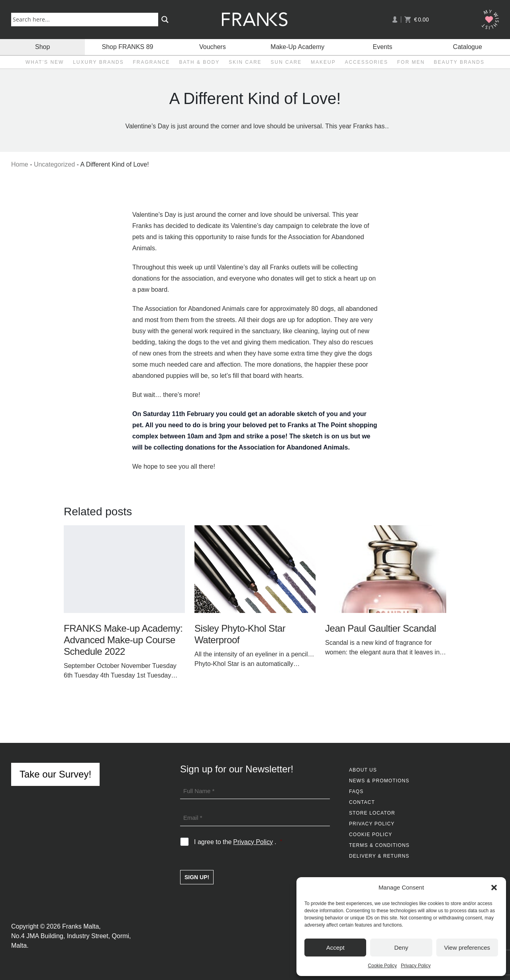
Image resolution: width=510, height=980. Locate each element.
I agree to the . (238, 842)
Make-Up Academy (297, 47)
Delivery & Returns (379, 856)
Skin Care (245, 62)
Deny (401, 948)
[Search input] (86, 19)
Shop (42, 47)
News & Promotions (379, 781)
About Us (363, 770)
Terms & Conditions (379, 845)
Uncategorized (54, 164)
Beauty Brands (459, 62)
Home (20, 164)
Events (383, 47)
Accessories (366, 62)
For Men (411, 62)
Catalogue (468, 47)
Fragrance (151, 62)
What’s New (45, 62)
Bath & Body (199, 62)
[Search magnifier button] (165, 20)
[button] (494, 888)
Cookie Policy (382, 966)
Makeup (323, 62)
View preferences (467, 948)
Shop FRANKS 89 (128, 47)
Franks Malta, (81, 926)
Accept (335, 948)
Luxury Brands (98, 62)
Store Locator (372, 813)
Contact (362, 802)
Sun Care (286, 62)
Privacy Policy (416, 966)
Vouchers (213, 47)
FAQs (356, 791)
